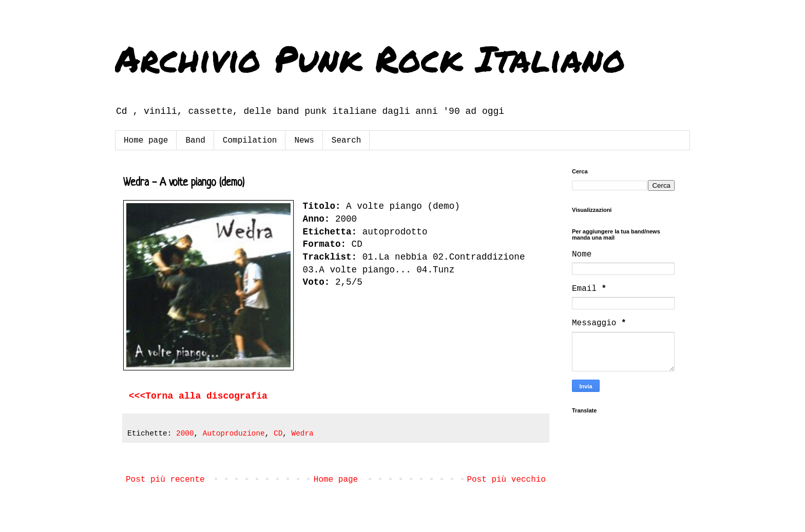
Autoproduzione (234, 434)
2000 (185, 434)
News (304, 141)
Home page (146, 141)
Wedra (303, 434)
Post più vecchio (506, 480)
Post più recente (165, 480)
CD (278, 434)
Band (195, 141)
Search (347, 141)
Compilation (250, 141)
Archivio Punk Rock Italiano (370, 58)
